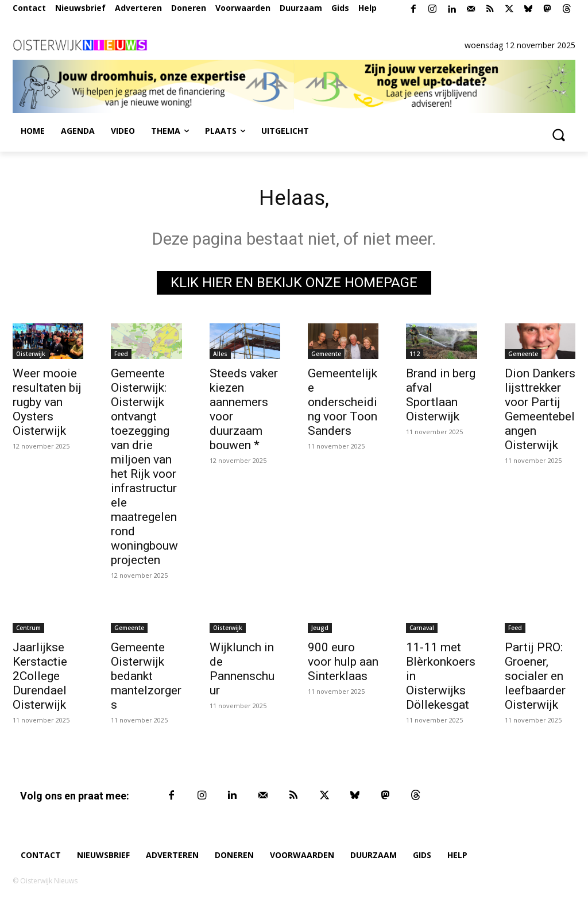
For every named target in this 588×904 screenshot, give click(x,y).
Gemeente (326, 356)
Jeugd (320, 630)
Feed (121, 356)
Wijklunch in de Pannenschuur (242, 671)
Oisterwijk (31, 356)
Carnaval (422, 630)
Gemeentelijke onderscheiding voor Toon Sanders (343, 404)
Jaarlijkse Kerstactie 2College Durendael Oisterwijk (40, 678)
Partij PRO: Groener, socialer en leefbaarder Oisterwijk (535, 678)
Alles (220, 356)
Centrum (28, 630)
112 (415, 356)
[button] (558, 134)
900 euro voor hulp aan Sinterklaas (343, 664)
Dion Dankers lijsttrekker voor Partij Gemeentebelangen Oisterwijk (540, 412)
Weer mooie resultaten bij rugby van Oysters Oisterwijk (47, 404)
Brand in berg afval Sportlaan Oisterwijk (441, 397)
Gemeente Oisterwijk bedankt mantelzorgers (146, 678)
